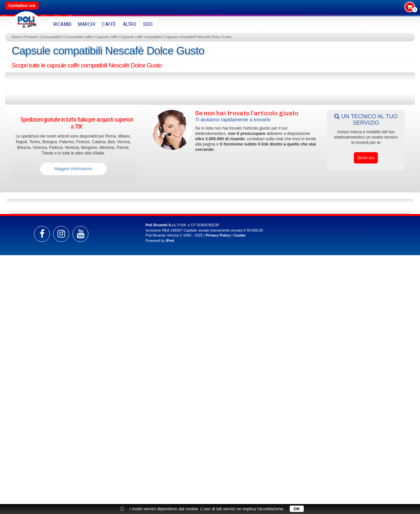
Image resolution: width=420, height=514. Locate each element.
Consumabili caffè (78, 37)
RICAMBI (63, 24)
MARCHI (87, 24)
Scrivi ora (366, 158)
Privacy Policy (218, 235)
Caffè (109, 24)
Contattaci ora (22, 6)
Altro (130, 24)
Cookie (240, 235)
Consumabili (50, 37)
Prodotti (31, 37)
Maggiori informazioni (73, 169)
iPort (170, 241)
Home (16, 37)
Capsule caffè (106, 37)
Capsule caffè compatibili (141, 37)
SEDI (148, 24)
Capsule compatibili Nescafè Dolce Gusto (198, 37)
